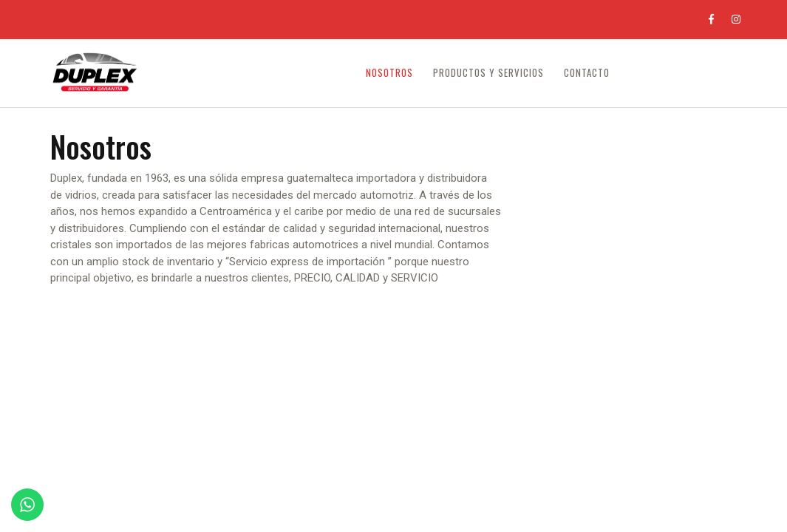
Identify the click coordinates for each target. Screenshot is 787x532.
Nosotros (389, 73)
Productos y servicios (488, 73)
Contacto (587, 73)
